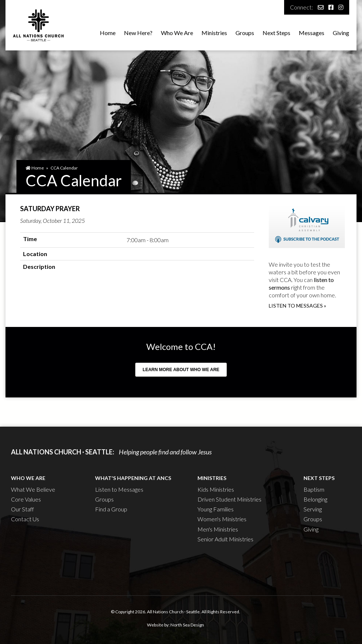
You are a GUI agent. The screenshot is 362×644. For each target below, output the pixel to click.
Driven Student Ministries (229, 499)
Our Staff (22, 509)
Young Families (216, 509)
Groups (245, 33)
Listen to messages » (297, 306)
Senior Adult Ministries (225, 539)
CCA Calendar (64, 168)
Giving (341, 33)
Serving (313, 509)
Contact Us (25, 519)
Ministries (214, 33)
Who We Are (177, 33)
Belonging (315, 499)
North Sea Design (187, 625)
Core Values (26, 499)
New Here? (138, 33)
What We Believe (33, 489)
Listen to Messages (119, 489)
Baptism (314, 489)
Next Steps (276, 33)
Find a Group (111, 509)
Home (108, 33)
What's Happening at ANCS (133, 478)
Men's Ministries (218, 529)
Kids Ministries (216, 489)
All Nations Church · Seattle (173, 612)
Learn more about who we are (181, 370)
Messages (312, 33)
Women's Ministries (222, 519)
